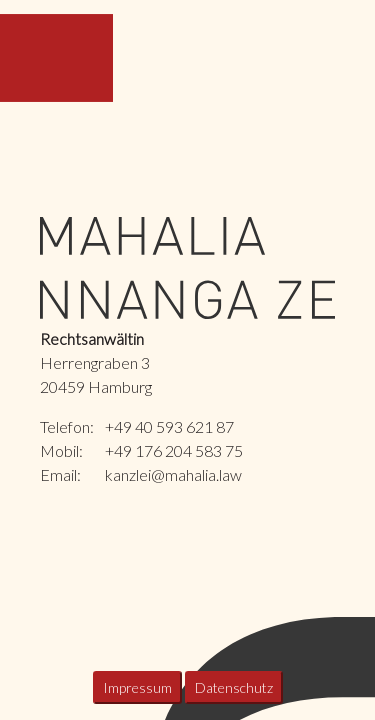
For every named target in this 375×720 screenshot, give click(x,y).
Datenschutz (234, 687)
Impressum (137, 687)
